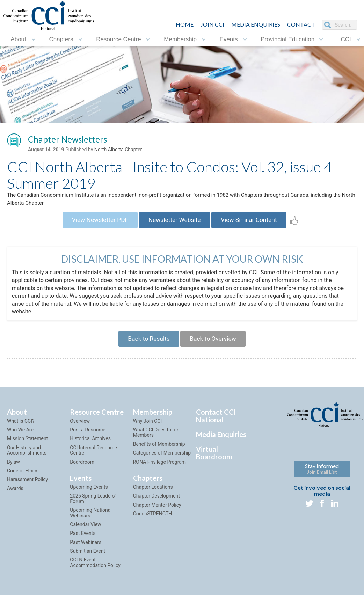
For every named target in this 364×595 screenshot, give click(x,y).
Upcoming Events (89, 493)
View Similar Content (253, 223)
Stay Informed (322, 475)
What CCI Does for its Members (156, 439)
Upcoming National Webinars (91, 519)
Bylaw (13, 468)
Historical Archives (90, 445)
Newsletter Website (174, 223)
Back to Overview (215, 344)
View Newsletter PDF (96, 223)
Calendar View (85, 531)
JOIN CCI (212, 24)
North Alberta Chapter (118, 151)
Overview (80, 427)
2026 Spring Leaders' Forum (93, 505)
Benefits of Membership (159, 450)
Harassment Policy (27, 486)
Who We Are (20, 436)
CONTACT (301, 24)
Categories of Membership (162, 459)
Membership (180, 39)
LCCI (344, 39)
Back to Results (147, 344)
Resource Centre (119, 39)
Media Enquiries (256, 24)
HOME (185, 24)
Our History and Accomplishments (27, 456)
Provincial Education (287, 39)
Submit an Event (88, 558)
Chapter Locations (153, 493)
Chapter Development (156, 502)
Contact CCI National (216, 422)
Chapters (61, 39)
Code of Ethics (23, 477)
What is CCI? (21, 427)
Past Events (83, 540)
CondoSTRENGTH (153, 520)
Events (229, 39)
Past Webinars (86, 549)
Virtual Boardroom (214, 459)
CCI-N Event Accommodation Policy (95, 569)
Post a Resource (88, 436)
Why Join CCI (148, 427)
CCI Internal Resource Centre (93, 456)
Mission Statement (27, 445)
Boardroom (82, 468)
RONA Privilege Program (159, 468)
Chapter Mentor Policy (157, 511)
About (18, 39)
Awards (15, 495)
